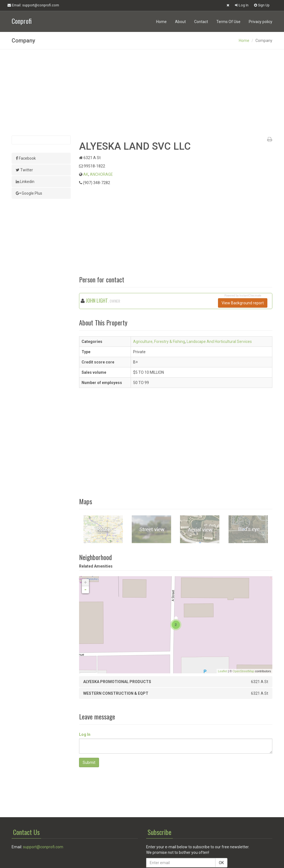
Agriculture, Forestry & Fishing (159, 342)
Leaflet (223, 671)
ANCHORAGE (101, 174)
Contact (201, 22)
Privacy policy (261, 22)
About (180, 22)
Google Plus (29, 193)
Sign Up (262, 5)
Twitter (24, 170)
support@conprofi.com (43, 847)
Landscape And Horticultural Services (219, 342)
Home (161, 22)
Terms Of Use (228, 22)
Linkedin (25, 182)
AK (86, 174)
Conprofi (22, 20)
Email (33, 5)
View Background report (243, 303)
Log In (242, 5)
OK (221, 863)
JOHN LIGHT (97, 300)
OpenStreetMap (244, 671)
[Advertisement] (142, 92)
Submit (89, 762)
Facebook (26, 158)
